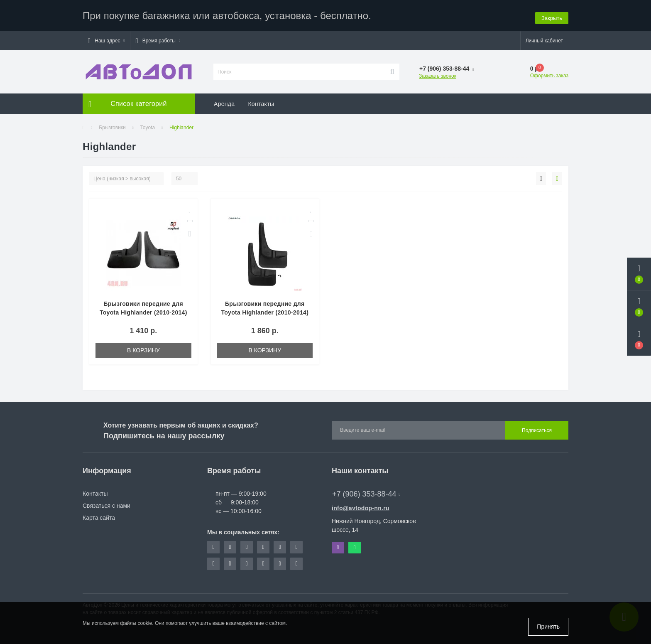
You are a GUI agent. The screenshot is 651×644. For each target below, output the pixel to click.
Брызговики (112, 125)
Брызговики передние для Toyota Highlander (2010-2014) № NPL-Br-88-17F (143, 310)
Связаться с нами (106, 504)
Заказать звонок (438, 74)
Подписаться (537, 428)
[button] (106, 39)
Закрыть (552, 14)
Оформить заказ (549, 74)
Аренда (224, 102)
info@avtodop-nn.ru (361, 506)
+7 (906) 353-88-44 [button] (366, 492)
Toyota (148, 125)
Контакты (261, 102)
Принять (548, 627)
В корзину (143, 348)
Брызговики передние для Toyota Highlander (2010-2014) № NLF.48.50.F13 (265, 310)
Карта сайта (99, 516)
